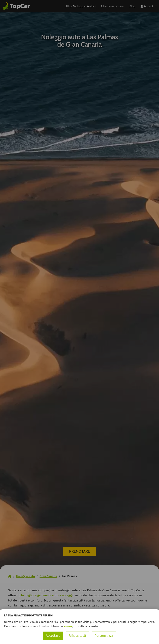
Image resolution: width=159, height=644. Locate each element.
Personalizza (104, 636)
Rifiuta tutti (77, 636)
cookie (68, 626)
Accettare (53, 636)
